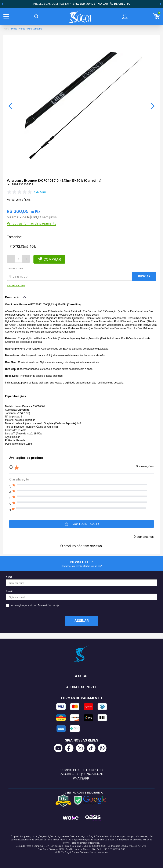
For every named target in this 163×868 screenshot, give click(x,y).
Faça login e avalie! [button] (82, 524)
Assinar (82, 621)
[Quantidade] (18, 259)
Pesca (14, 29)
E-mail (81, 595)
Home (6, 29)
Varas (22, 29)
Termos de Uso (45, 605)
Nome (81, 581)
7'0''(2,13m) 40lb (23, 246)
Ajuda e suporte (81, 687)
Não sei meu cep (16, 285)
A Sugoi (82, 676)
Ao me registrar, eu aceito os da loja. (33, 605)
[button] (10, 106)
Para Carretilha (35, 29)
